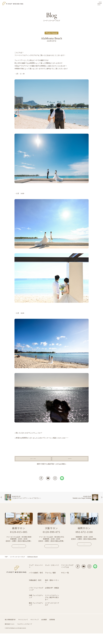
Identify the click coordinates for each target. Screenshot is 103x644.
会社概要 (44, 630)
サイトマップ (35, 630)
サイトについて (23, 630)
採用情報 (52, 630)
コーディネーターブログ (17, 567)
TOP (6, 567)
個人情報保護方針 (10, 630)
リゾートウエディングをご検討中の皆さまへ (52, 608)
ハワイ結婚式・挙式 (36, 583)
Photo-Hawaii (51, 33)
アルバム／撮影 (50, 583)
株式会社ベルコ (10, 635)
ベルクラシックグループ (24, 635)
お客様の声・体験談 (52, 598)
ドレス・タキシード (52, 576)
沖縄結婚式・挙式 (35, 591)
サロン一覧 (65, 583)
